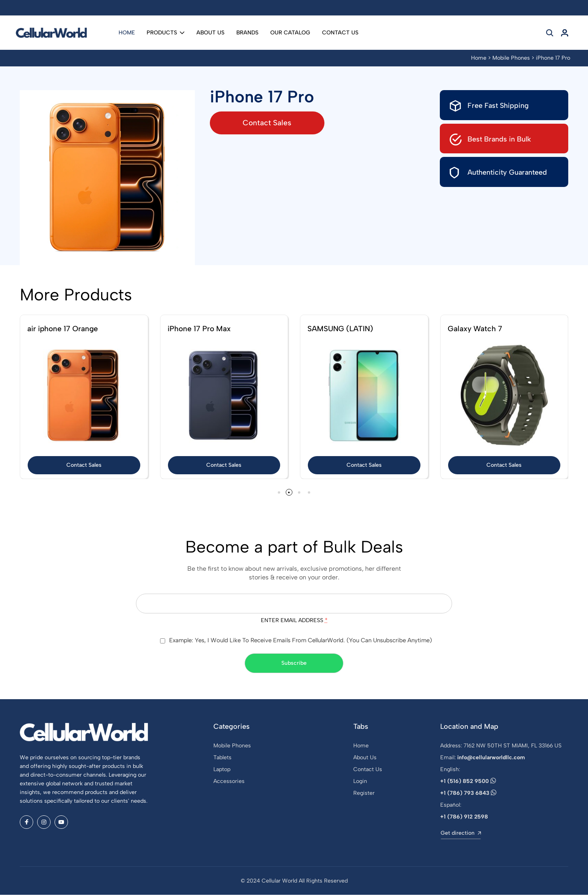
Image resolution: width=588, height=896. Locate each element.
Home (127, 33)
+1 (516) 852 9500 (468, 782)
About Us (210, 33)
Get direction (461, 834)
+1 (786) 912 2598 (464, 818)
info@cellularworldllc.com (491, 759)
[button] (277, 493)
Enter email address (294, 621)
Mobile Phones (511, 58)
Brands (247, 33)
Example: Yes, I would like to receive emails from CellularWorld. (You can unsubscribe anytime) (301, 641)
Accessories (229, 782)
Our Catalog (290, 33)
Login (360, 782)
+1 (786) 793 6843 (468, 794)
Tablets (222, 759)
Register (364, 794)
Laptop (222, 771)
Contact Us (340, 33)
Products (166, 33)
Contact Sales (274, 123)
